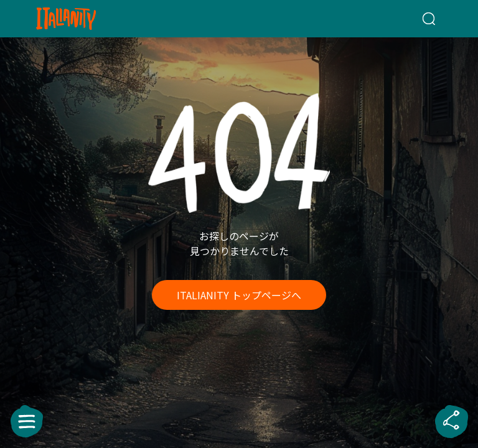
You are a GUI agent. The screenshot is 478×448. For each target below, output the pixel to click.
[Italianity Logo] (86, 19)
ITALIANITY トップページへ (239, 295)
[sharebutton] (451, 421)
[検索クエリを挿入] (414, 19)
